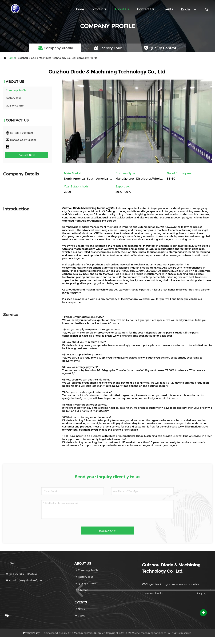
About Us (122, 9)
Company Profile (16, 90)
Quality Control (15, 106)
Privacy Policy (31, 633)
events (168, 9)
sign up (201, 593)
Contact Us (146, 9)
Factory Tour (13, 98)
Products (99, 9)
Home (79, 9)
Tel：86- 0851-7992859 (22, 574)
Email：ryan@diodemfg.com (25, 580)
